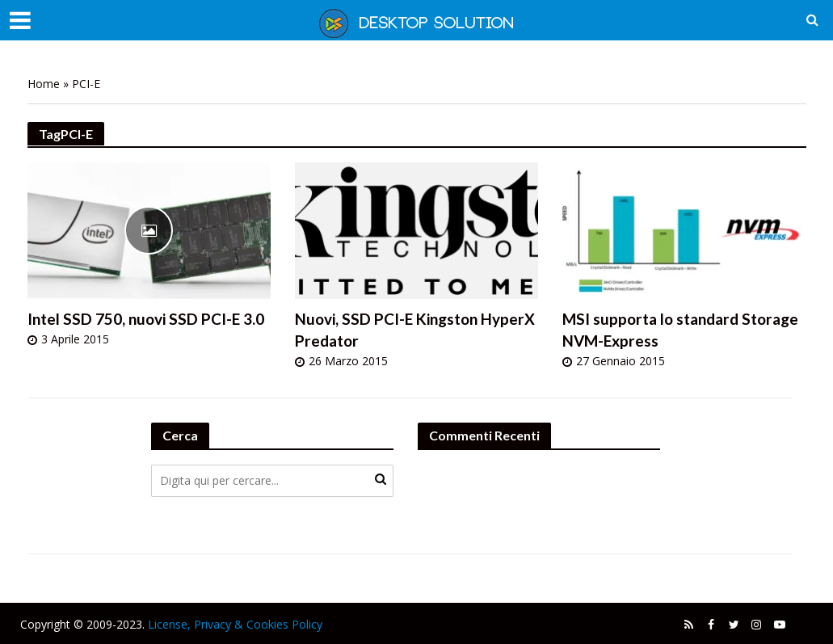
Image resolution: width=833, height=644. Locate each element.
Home (44, 84)
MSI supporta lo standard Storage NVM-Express (680, 330)
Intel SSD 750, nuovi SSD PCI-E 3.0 (146, 319)
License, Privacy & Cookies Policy (235, 624)
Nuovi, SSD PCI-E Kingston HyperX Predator (415, 330)
